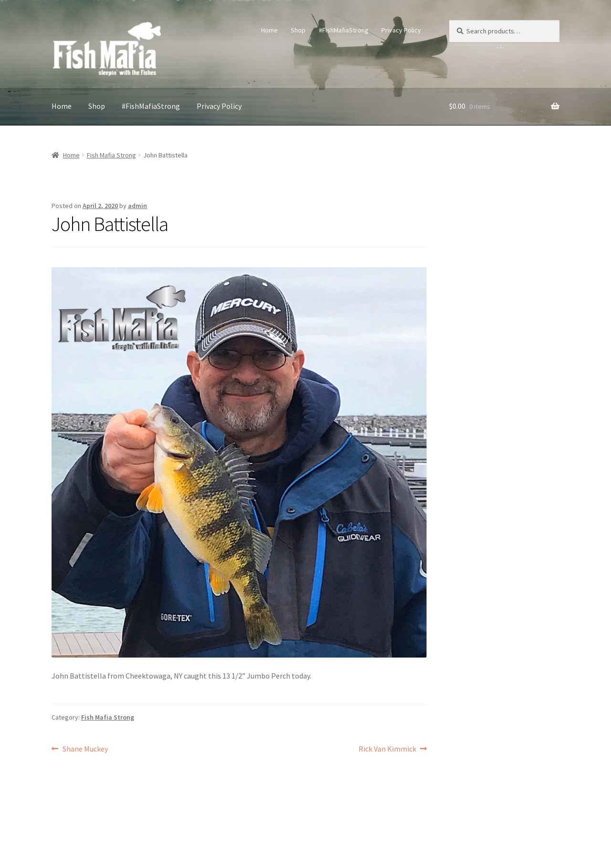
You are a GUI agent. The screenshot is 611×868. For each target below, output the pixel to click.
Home (269, 30)
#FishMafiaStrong (344, 30)
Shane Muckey (85, 749)
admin (137, 206)
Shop (298, 30)
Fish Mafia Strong (111, 155)
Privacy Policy (401, 30)
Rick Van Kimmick (387, 749)
